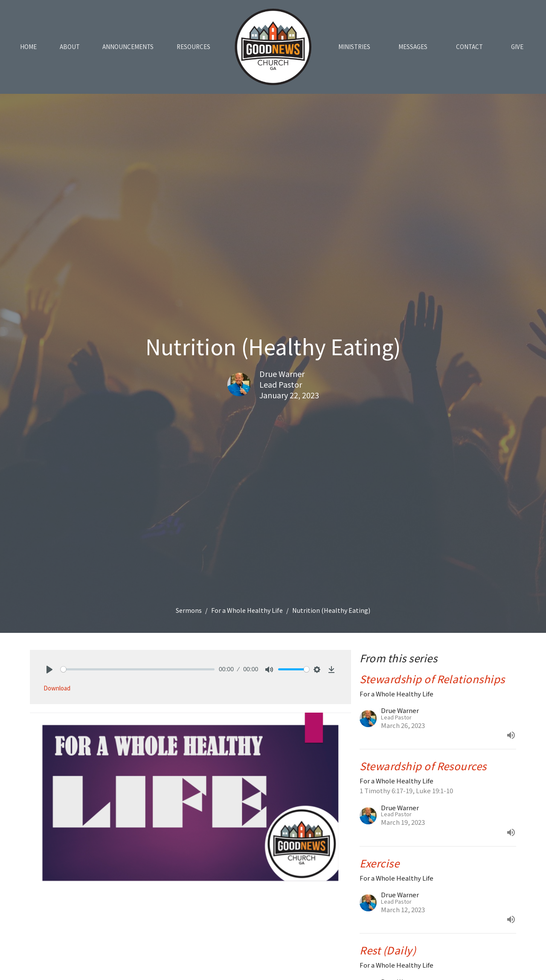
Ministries (354, 47)
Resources (193, 47)
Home (28, 47)
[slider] (138, 669)
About (70, 47)
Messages (413, 47)
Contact (469, 47)
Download (57, 688)
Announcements (128, 47)
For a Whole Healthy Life (247, 610)
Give (517, 47)
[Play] (49, 670)
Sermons (189, 610)
